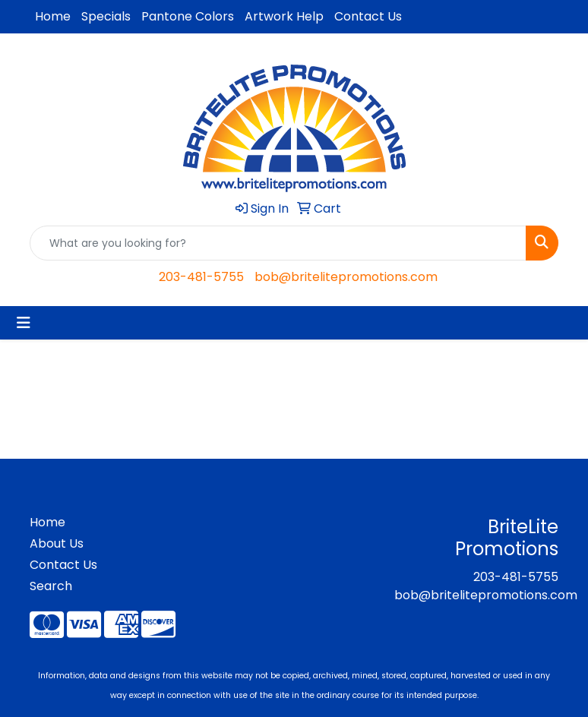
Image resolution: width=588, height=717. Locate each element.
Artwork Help (284, 16)
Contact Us (368, 16)
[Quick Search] (278, 243)
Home (53, 16)
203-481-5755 (201, 277)
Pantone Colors (188, 16)
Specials (106, 16)
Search (51, 586)
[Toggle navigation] (24, 323)
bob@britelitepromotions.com (346, 277)
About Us (57, 543)
